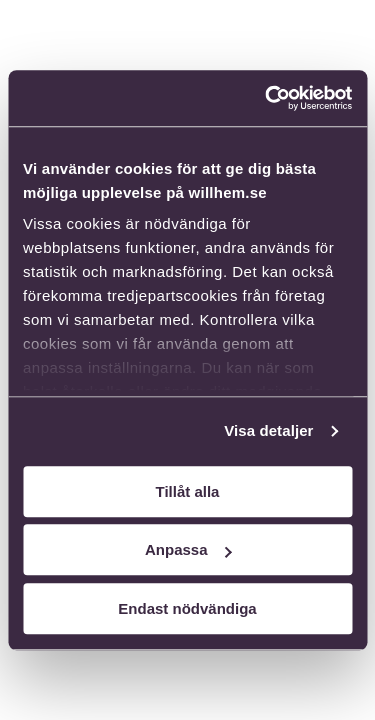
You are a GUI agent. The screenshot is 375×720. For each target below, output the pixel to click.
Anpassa (188, 549)
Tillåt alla (188, 491)
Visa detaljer (268, 430)
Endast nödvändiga (187, 608)
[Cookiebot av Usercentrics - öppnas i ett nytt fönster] (267, 98)
